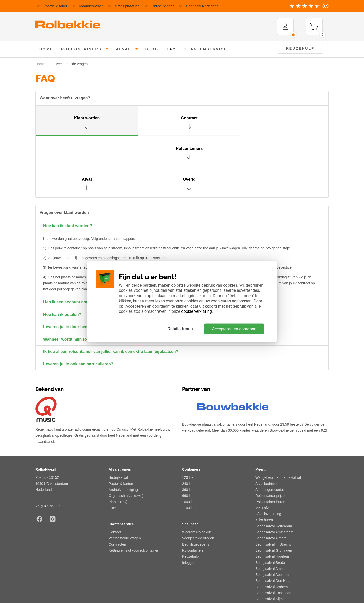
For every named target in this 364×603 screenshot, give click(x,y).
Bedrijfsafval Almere (271, 481)
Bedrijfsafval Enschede (273, 535)
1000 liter (189, 444)
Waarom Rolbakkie (197, 474)
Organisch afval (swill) (126, 438)
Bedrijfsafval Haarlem (272, 499)
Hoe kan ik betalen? (62, 257)
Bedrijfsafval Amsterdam (274, 474)
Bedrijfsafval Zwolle (271, 559)
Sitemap (229, 585)
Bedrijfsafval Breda (270, 505)
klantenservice (206, 49)
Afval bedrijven (267, 426)
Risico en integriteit (314, 585)
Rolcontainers (193, 493)
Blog (152, 49)
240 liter (188, 426)
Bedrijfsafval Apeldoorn (273, 517)
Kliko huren (264, 462)
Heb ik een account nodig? (69, 244)
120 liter (188, 420)
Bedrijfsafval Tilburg (271, 547)
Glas (112, 450)
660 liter (188, 438)
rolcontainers (81, 49)
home (46, 49)
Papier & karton (121, 426)
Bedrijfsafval (118, 420)
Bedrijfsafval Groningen (274, 493)
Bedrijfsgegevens (196, 487)
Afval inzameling (268, 456)
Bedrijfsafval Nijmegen (273, 541)
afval (123, 49)
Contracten (117, 487)
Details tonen (180, 329)
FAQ (171, 49)
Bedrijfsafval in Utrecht (273, 487)
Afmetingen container (272, 432)
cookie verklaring (196, 311)
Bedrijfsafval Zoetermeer (275, 553)
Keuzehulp (300, 48)
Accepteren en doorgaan (234, 329)
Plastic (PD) (118, 444)
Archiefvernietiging (123, 432)
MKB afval (263, 450)
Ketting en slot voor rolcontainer (134, 493)
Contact (115, 474)
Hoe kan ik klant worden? (68, 168)
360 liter (188, 432)
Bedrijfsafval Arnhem (271, 529)
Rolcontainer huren (270, 444)
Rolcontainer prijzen (271, 438)
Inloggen (189, 505)
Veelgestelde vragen (125, 481)
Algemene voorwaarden (54, 585)
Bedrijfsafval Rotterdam (274, 468)
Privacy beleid (147, 585)
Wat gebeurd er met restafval (278, 420)
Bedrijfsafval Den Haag (273, 523)
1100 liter (189, 450)
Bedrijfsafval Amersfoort (274, 511)
